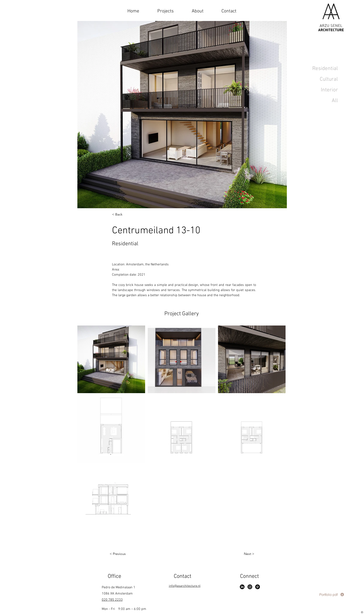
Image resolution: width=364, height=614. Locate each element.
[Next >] (240, 554)
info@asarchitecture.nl (185, 586)
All (335, 101)
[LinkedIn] (242, 587)
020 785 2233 (112, 600)
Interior (329, 90)
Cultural (329, 79)
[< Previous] (127, 554)
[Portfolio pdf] (332, 595)
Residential (325, 69)
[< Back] (126, 215)
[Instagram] (250, 587)
